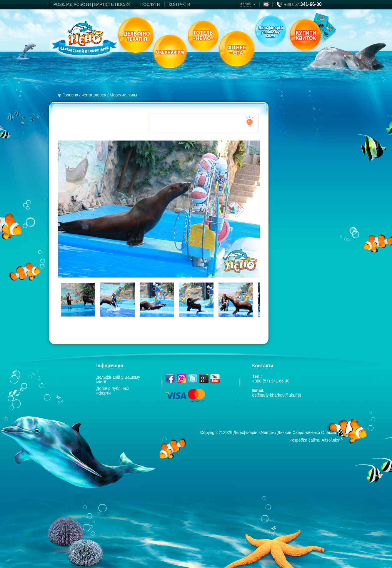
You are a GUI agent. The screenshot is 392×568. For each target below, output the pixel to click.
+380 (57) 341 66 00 (271, 381)
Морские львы (123, 95)
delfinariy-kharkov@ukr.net (277, 395)
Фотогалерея (94, 95)
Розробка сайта (304, 440)
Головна (70, 95)
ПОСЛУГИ (150, 4)
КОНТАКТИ (180, 4)
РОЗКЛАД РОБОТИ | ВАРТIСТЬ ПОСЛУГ (93, 4)
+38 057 (303, 4)
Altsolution (331, 440)
